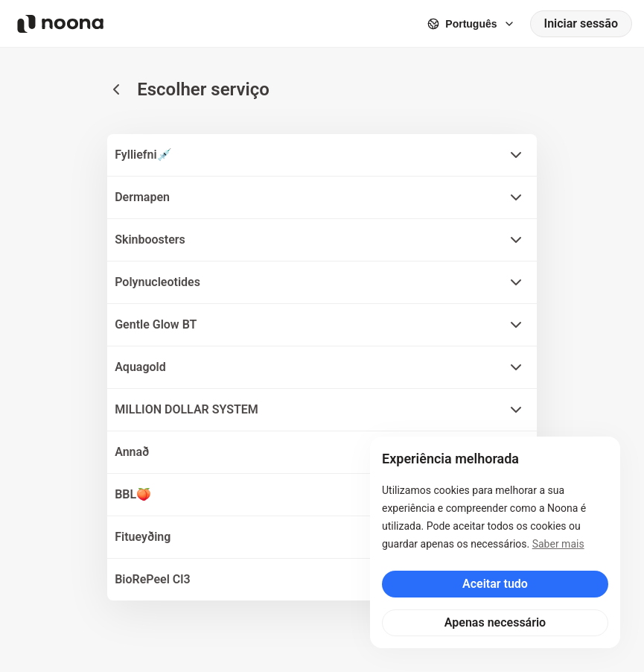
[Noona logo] (60, 24)
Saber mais (558, 544)
